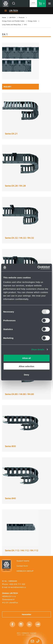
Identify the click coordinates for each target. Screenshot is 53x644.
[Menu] (49, 4)
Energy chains (32, 21)
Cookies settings (31, 635)
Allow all (26, 358)
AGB (23, 635)
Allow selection (26, 366)
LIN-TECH (14, 11)
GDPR (19, 635)
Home (4, 17)
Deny (26, 375)
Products (22, 17)
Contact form (22, 566)
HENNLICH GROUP (25, 571)
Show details (38, 349)
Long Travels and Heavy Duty (11, 25)
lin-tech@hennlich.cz (17, 587)
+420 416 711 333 (17, 584)
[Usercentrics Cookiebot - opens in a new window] (38, 268)
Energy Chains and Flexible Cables (13, 21)
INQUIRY (7, 87)
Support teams (23, 561)
